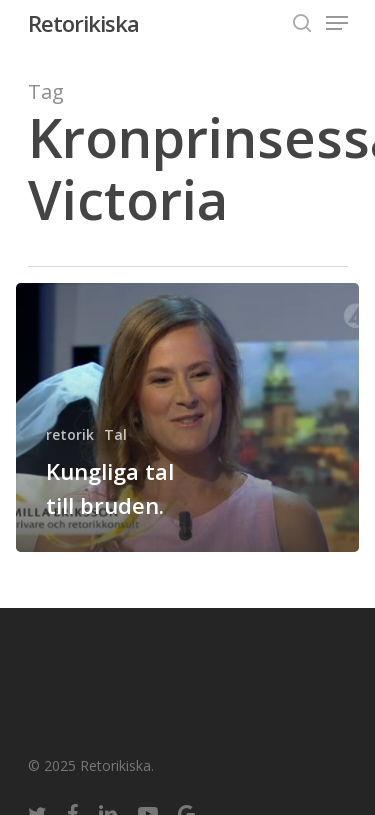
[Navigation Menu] (337, 23)
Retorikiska (83, 23)
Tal (115, 434)
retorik (70, 434)
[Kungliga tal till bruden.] (187, 417)
